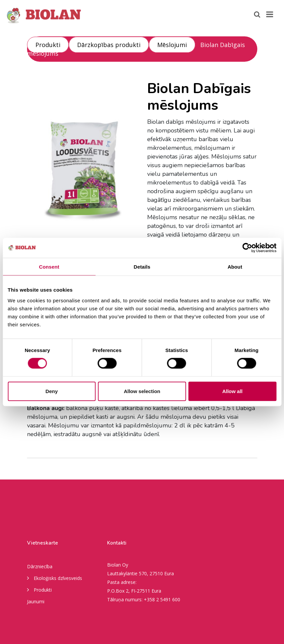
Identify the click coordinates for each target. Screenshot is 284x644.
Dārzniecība (40, 566)
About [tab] (235, 267)
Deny (52, 391)
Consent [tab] (49, 267)
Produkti (48, 45)
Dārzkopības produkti (109, 45)
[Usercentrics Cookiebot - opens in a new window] (247, 248)
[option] (82, 164)
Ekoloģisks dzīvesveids (55, 578)
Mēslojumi (172, 45)
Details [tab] (142, 267)
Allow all (232, 391)
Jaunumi (36, 601)
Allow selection (142, 391)
